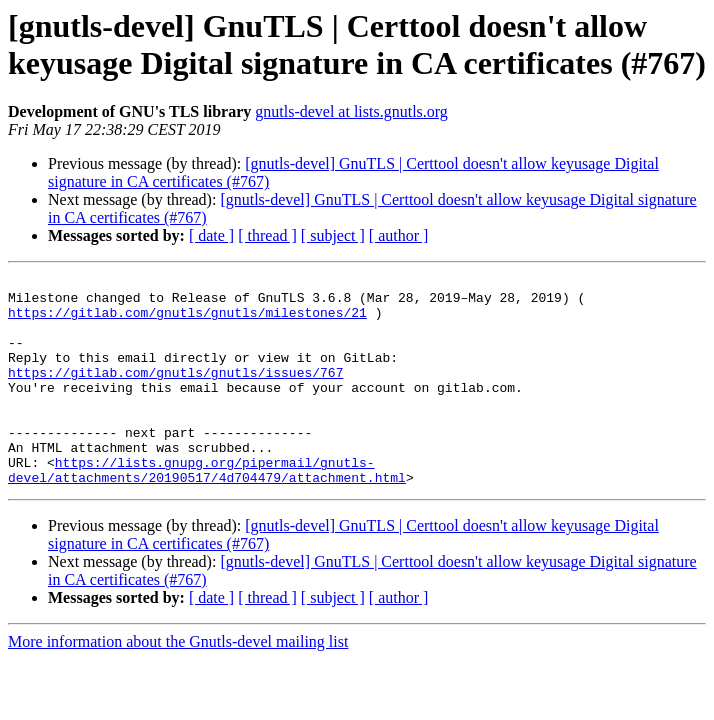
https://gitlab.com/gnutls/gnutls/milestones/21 (187, 321)
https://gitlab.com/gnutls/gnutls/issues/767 (175, 393)
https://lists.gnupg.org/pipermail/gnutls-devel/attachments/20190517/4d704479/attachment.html (207, 510)
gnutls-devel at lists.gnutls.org (351, 111)
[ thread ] (267, 235)
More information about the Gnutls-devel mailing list (178, 683)
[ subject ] (333, 235)
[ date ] (211, 235)
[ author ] (399, 235)
